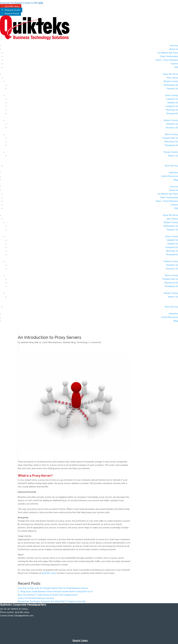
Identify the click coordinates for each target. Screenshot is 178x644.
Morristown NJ (171, 142)
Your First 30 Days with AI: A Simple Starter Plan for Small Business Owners (53, 588)
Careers (174, 64)
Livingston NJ (172, 106)
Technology (82, 342)
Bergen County (171, 81)
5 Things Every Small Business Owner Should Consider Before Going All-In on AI (55, 592)
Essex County (172, 95)
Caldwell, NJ (172, 99)
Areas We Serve (170, 74)
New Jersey (172, 78)
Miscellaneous (55, 342)
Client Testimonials (169, 56)
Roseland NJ (172, 113)
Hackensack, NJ (171, 85)
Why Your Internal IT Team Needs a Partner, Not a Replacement (48, 595)
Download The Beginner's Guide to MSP (22, 3)
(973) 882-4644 (12, 6)
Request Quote (12, 10)
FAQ (176, 67)
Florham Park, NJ (170, 138)
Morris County (171, 134)
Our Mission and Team (168, 53)
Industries (173, 173)
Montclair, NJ (172, 110)
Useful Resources (170, 176)
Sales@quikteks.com (24, 616)
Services (174, 46)
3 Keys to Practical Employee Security (36, 598)
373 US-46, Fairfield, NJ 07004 (14, 609)
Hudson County (171, 120)
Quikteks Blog (27, 342)
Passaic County (171, 152)
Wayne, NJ (173, 156)
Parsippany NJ (171, 145)
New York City (171, 166)
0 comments (95, 342)
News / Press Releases (167, 60)
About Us (174, 49)
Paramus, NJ (172, 89)
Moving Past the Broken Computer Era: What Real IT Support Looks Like (52, 601)
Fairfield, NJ (173, 103)
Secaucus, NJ (172, 128)
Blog (176, 180)
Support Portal (12, 14)
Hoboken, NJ (172, 124)
